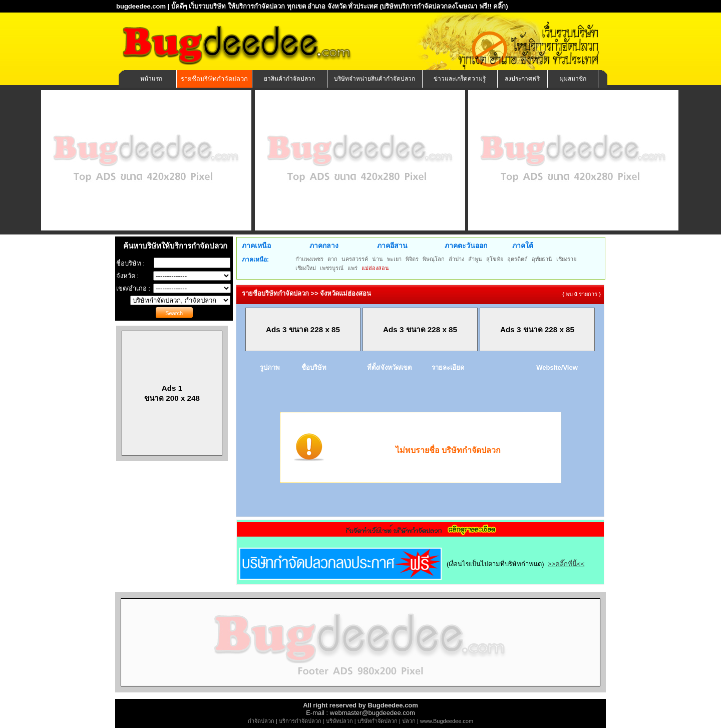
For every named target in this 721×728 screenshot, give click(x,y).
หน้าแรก (151, 79)
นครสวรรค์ (355, 259)
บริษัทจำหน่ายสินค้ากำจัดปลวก (375, 79)
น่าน (378, 259)
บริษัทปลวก (339, 721)
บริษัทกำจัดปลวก (378, 721)
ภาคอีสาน (392, 246)
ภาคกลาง (324, 246)
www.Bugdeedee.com (447, 721)
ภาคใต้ (523, 246)
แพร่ (352, 268)
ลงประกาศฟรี (522, 79)
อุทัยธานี (542, 259)
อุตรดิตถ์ (517, 259)
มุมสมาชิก (573, 79)
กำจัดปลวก (261, 721)
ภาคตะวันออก (466, 246)
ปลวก (409, 721)
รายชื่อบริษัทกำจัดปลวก (214, 79)
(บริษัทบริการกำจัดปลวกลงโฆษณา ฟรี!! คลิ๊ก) (444, 6)
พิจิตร (412, 259)
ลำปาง (456, 259)
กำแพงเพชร (309, 259)
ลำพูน (475, 259)
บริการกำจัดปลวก (300, 721)
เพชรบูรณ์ (332, 268)
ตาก (332, 259)
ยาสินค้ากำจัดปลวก (289, 79)
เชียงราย (566, 259)
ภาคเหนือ (256, 246)
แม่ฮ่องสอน (375, 268)
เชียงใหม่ (306, 268)
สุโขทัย (495, 259)
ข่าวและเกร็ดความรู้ (460, 79)
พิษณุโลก (434, 259)
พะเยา (394, 259)
